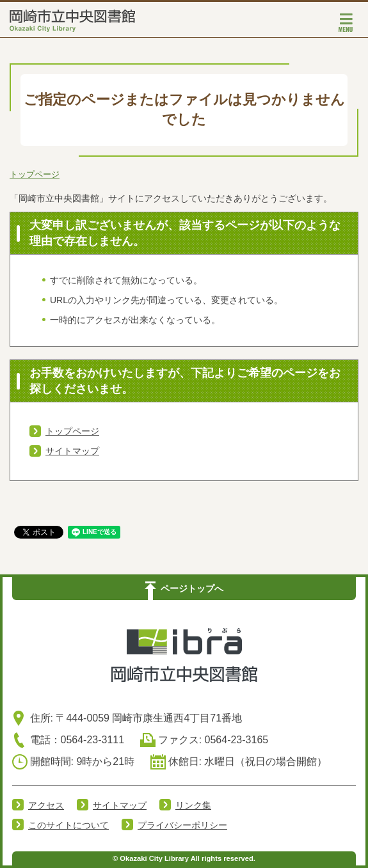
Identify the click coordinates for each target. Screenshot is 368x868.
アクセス (46, 805)
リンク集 (193, 805)
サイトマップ (72, 451)
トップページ (35, 174)
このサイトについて (68, 825)
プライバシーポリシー (182, 825)
